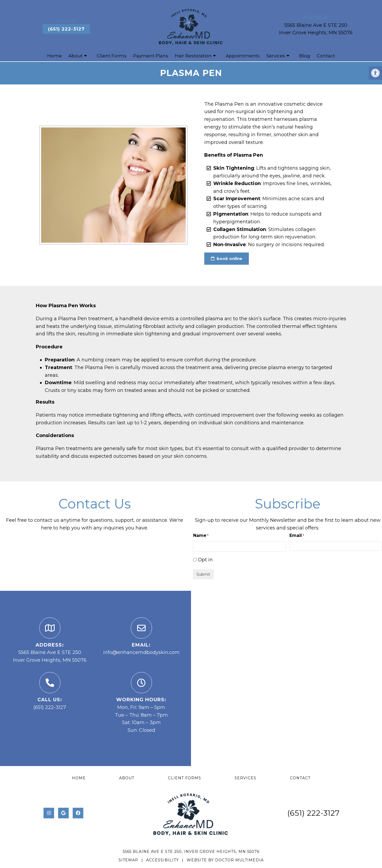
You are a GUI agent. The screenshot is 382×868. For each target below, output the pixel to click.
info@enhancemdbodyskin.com (141, 653)
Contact (326, 56)
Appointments (243, 56)
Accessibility (162, 861)
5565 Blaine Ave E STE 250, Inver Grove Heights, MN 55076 (191, 852)
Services (276, 56)
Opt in (205, 560)
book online (227, 259)
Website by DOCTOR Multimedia (225, 861)
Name (201, 536)
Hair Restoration (193, 56)
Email (297, 536)
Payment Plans (151, 56)
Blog (305, 56)
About (76, 56)
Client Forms (112, 56)
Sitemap (128, 861)
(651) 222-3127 (66, 29)
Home (55, 56)
